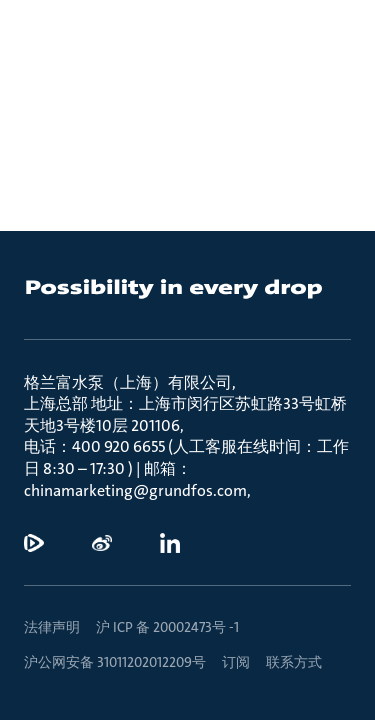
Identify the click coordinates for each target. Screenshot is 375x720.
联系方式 (294, 662)
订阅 (236, 662)
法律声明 (52, 627)
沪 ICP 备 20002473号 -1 (167, 627)
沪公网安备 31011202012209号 (115, 662)
